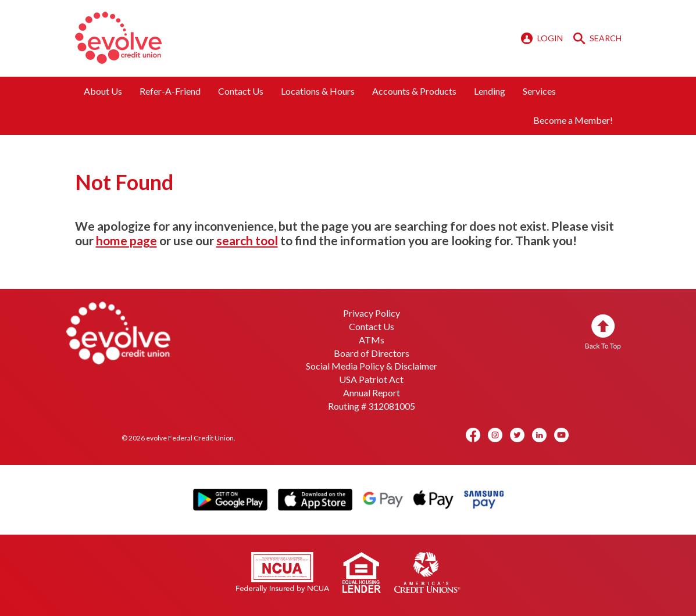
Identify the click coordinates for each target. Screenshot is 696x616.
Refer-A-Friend (170, 91)
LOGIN (543, 38)
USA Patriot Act (371, 379)
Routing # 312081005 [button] (372, 406)
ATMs (372, 340)
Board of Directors (372, 353)
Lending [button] (490, 91)
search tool (247, 240)
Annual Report (372, 393)
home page (126, 240)
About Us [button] (103, 91)
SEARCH (597, 38)
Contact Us (241, 91)
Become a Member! (573, 120)
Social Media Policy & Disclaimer (372, 366)
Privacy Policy (372, 313)
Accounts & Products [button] (414, 91)
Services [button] (539, 91)
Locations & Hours (318, 91)
